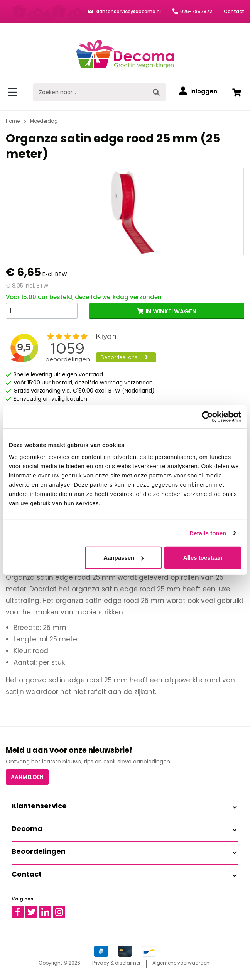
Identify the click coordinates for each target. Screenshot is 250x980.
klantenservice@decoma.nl (128, 11)
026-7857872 (196, 11)
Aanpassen (123, 558)
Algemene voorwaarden (181, 963)
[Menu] (14, 92)
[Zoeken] (156, 92)
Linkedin (50, 909)
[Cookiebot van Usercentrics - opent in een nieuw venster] (207, 416)
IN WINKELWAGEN (171, 311)
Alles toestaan (203, 558)
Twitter (35, 909)
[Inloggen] (198, 91)
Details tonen (208, 533)
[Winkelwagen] (236, 92)
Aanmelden (27, 777)
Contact (234, 11)
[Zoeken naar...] (90, 92)
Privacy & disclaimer (116, 963)
